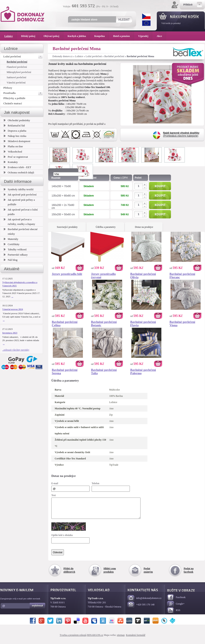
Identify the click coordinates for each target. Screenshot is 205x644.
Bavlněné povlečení (114, 56)
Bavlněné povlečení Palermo (143, 372)
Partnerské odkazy (16, 255)
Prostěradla (23, 93)
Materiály (11, 239)
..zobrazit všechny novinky (16, 350)
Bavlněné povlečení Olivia (143, 276)
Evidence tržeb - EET (17, 167)
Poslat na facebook (189, 574)
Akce (160, 36)
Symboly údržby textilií (18, 189)
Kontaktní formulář (136, 639)
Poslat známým (148, 574)
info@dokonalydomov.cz (144, 602)
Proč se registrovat (16, 157)
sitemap (121, 639)
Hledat (124, 19)
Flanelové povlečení (17, 67)
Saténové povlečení (16, 77)
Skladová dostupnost (17, 141)
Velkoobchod (13, 152)
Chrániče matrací (13, 103)
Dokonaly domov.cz (63, 56)
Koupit (160, 186)
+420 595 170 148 (141, 609)
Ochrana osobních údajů (19, 172)
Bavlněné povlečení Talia (104, 372)
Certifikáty (11, 244)
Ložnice (79, 56)
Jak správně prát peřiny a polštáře (19, 202)
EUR (146, 23)
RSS (174, 614)
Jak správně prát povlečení (20, 195)
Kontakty (11, 162)
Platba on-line (13, 146)
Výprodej (145, 36)
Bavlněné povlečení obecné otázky (21, 231)
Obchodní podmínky (17, 120)
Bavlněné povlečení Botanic (104, 324)
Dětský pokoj (30, 36)
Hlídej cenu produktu (110, 574)
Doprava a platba (15, 131)
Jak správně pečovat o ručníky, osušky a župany (19, 222)
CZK (146, 16)
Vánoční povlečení (16, 83)
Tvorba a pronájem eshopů (73, 639)
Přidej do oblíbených (69, 574)
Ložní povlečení (94, 56)
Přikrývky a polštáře (14, 98)
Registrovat (38, 610)
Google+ (176, 608)
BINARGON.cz (95, 639)
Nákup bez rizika (15, 136)
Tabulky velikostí (15, 249)
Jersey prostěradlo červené (103, 276)
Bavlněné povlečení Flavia (143, 324)
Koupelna (102, 36)
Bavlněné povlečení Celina (65, 324)
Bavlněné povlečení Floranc (182, 276)
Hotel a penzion (124, 36)
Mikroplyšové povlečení (19, 72)
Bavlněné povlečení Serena (65, 372)
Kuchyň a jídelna (79, 36)
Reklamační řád (14, 125)
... (12, 296)
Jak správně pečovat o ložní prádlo (21, 212)
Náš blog (11, 260)
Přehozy (8, 88)
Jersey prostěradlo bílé (67, 274)
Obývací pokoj (54, 36)
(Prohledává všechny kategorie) (181, 134)
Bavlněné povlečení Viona (182, 324)
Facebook (176, 601)
